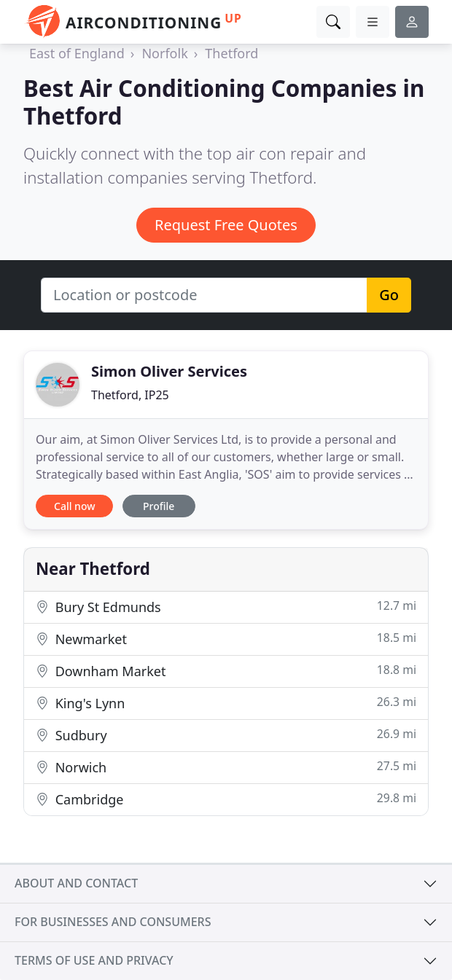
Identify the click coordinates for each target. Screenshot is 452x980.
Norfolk (164, 53)
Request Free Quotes (226, 225)
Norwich (226, 767)
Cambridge (226, 799)
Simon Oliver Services (169, 371)
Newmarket (226, 639)
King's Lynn (226, 703)
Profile (159, 506)
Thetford (231, 53)
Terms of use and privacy (94, 960)
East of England (77, 53)
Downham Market (226, 671)
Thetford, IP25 (130, 395)
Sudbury (226, 735)
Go (389, 295)
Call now (74, 506)
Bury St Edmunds (226, 607)
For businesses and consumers (113, 922)
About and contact (76, 883)
